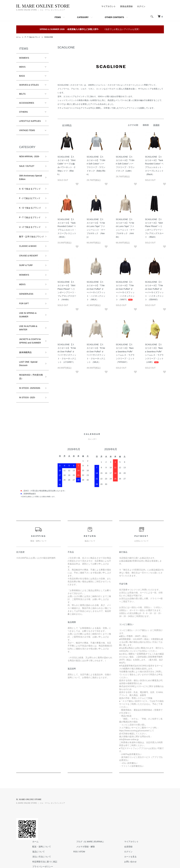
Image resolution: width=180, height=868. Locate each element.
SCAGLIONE (53, 37)
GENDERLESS (26, 297)
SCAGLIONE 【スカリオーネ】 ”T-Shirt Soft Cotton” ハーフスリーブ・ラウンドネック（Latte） (125, 164)
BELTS (22, 94)
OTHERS (23, 112)
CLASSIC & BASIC (28, 250)
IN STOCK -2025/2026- (30, 391)
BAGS (22, 76)
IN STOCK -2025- (27, 401)
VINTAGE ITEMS (27, 130)
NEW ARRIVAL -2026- (29, 156)
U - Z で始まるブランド (30, 227)
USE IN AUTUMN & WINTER (28, 331)
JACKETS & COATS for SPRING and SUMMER (30, 344)
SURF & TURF (26, 269)
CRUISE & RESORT (29, 259)
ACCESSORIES (27, 103)
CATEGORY (83, 17)
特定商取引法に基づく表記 (82, 824)
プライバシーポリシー (80, 829)
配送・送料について (79, 809)
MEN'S (22, 67)
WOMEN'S (24, 58)
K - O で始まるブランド (30, 208)
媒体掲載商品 (25, 356)
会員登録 (154, 809)
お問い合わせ (156, 824)
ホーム (19, 37)
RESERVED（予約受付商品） (30, 380)
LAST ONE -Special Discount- (28, 367)
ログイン (141, 6)
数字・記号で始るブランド (31, 238)
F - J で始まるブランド (30, 198)
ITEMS (58, 17)
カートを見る (156, 819)
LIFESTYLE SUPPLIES (30, 121)
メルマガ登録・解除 (117, 809)
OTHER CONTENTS (114, 17)
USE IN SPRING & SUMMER (28, 318)
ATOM (116, 814)
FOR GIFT (24, 307)
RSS (109, 814)
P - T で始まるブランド (35, 37)
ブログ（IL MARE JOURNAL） (122, 804)
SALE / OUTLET (27, 166)
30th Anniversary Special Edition (31, 177)
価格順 (146, 125)
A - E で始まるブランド (30, 189)
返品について (75, 814)
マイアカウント (109, 6)
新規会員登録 (126, 6)
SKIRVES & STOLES (29, 85)
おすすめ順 (133, 125)
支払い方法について (79, 819)
